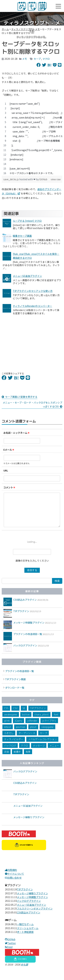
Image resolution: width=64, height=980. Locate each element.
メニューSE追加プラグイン (27, 276)
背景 (28, 759)
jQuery (19, 727)
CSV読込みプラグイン (25, 607)
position (21, 734)
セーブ (37, 59)
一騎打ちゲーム (25, 931)
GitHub (43, 179)
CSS (6, 715)
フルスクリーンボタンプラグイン (35, 915)
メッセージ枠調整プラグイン (29, 629)
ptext (33, 734)
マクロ (46, 59)
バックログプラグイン (25, 652)
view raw (56, 179)
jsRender (32, 727)
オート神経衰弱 (25, 939)
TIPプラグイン (21, 618)
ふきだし (9, 740)
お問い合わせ (13, 884)
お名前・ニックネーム (15, 433)
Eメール (8, 450)
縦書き (17, 759)
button (26, 721)
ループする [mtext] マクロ (27, 221)
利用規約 (11, 877)
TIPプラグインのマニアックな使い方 (33, 291)
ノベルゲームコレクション (42, 746)
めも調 (24, 971)
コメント (8, 487)
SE (24, 715)
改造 (6, 759)
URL (6, 470)
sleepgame (47, 734)
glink (7, 727)
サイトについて (15, 880)
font (56, 721)
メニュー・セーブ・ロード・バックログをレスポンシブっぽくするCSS (33, 404)
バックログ (10, 752)
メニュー (54, 752)
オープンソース (27, 740)
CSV (15, 715)
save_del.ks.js (11, 179)
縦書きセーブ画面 (22, 236)
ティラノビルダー (14, 746)
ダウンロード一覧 (15, 694)
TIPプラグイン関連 (15, 686)
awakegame (11, 721)
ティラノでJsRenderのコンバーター (32, 306)
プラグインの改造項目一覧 (28, 641)
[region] (32, 139)
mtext (8, 734)
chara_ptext (42, 721)
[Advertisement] (32, 341)
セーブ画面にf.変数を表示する (21, 397)
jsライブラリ (49, 727)
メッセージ (39, 752)
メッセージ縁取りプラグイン (29, 824)
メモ (25, 59)
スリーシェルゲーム (28, 935)
